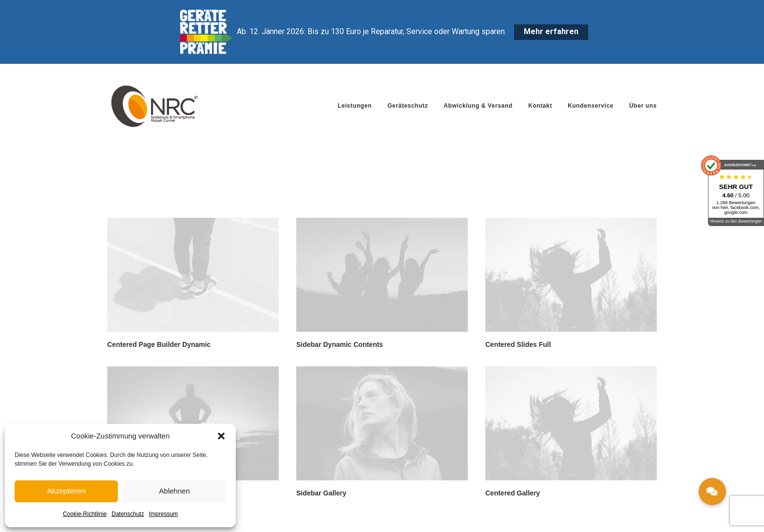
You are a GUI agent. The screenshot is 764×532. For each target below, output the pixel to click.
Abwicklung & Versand (478, 106)
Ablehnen (174, 491)
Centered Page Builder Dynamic (159, 344)
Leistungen (355, 106)
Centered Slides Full (518, 344)
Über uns (643, 106)
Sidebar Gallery (321, 493)
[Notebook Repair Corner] (154, 106)
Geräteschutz (408, 106)
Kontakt (540, 106)
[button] (221, 436)
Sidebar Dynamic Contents (340, 344)
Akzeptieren (66, 491)
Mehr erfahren (551, 31)
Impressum (163, 514)
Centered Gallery (513, 493)
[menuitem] (358, 106)
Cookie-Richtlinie (85, 514)
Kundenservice (591, 106)
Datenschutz (128, 514)
